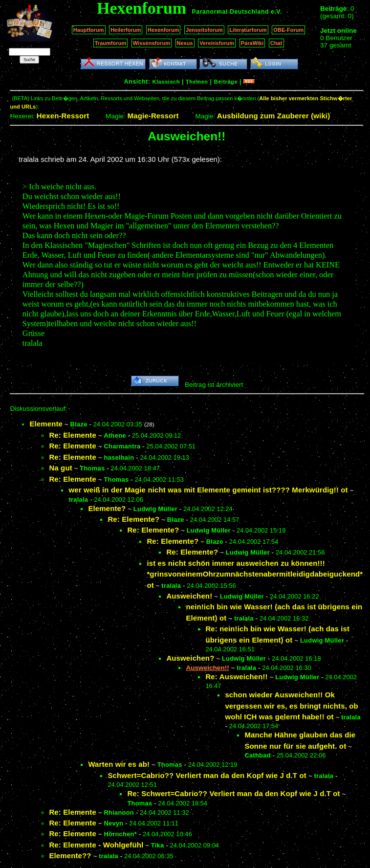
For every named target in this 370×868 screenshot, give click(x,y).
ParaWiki (252, 43)
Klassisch (166, 82)
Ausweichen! (189, 596)
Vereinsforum (217, 43)
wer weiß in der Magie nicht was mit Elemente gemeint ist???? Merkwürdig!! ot (208, 490)
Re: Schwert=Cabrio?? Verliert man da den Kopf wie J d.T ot (233, 793)
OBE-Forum (288, 30)
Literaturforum (248, 30)
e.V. (276, 12)
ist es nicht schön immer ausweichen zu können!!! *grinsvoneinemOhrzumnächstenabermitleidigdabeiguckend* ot (255, 574)
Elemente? (107, 508)
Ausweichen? (190, 658)
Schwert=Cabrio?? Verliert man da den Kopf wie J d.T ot (207, 775)
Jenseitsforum (204, 30)
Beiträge (226, 82)
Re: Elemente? (133, 519)
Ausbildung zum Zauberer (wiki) (273, 116)
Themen (197, 82)
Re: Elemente (73, 435)
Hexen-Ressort (63, 116)
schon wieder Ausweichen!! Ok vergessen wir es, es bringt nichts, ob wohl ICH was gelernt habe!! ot (291, 706)
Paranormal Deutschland (231, 12)
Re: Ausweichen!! (236, 677)
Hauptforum (89, 30)
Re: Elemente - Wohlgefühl (96, 845)
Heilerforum (126, 30)
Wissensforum (152, 43)
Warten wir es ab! (119, 764)
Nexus (185, 43)
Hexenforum (163, 30)
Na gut (60, 468)
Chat (276, 43)
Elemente (46, 424)
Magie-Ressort (153, 116)
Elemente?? (70, 856)
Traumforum (111, 43)
